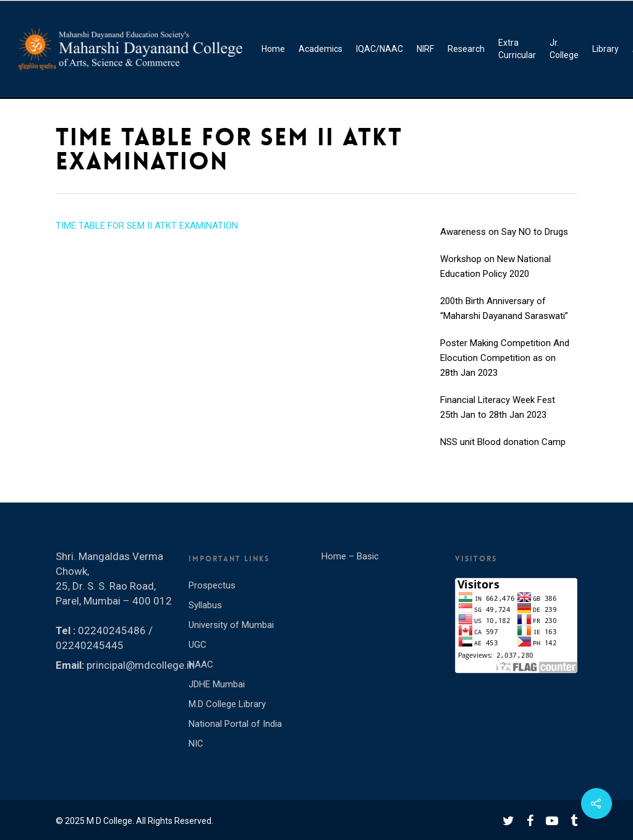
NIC (196, 744)
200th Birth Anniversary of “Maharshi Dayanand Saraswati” (504, 320)
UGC (198, 645)
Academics (321, 49)
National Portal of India (235, 724)
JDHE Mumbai (217, 684)
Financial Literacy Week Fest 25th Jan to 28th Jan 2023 (498, 419)
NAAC (201, 664)
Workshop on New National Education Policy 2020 (495, 278)
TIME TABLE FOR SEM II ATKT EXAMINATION (147, 226)
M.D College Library (227, 704)
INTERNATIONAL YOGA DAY (497, 216)
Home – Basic (350, 556)
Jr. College (564, 49)
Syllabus (205, 605)
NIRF (425, 49)
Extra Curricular (517, 49)
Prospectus (212, 585)
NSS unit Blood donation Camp (503, 454)
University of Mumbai (231, 625)
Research (466, 49)
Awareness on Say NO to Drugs (504, 244)
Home (273, 49)
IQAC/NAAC (380, 49)
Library (605, 49)
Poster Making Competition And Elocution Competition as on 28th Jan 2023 (505, 370)
